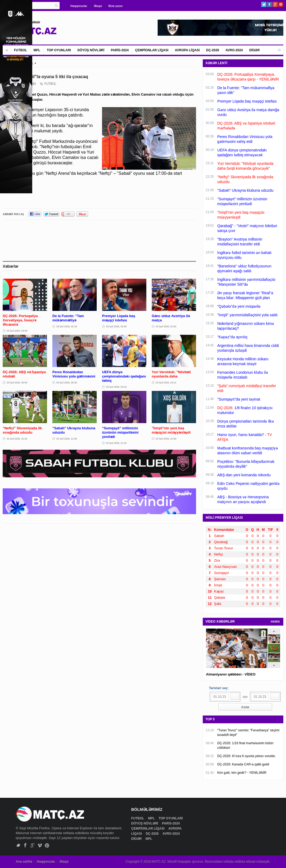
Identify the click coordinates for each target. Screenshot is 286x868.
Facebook (269, 4)
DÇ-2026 (213, 50)
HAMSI (275, 622)
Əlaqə (98, 6)
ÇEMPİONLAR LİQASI (152, 50)
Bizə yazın (116, 6)
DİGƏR (254, 50)
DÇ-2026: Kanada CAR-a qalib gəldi (243, 764)
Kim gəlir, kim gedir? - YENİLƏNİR (242, 773)
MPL (37, 50)
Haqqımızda (79, 6)
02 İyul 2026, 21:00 (166, 439)
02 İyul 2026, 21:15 (116, 443)
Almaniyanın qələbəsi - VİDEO (231, 674)
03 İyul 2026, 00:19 (116, 387)
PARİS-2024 (120, 50)
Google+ (275, 4)
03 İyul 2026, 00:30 (67, 383)
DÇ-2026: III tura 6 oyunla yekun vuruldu (246, 756)
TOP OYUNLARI (59, 50)
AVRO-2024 (234, 50)
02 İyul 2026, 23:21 (166, 383)
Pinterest (281, 4)
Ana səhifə (24, 862)
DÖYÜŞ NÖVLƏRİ (91, 50)
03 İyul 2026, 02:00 (116, 326)
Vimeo (40, 845)
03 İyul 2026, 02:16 (67, 326)
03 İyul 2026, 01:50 (166, 326)
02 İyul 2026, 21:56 (67, 439)
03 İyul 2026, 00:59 (17, 383)
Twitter (264, 4)
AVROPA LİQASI (187, 50)
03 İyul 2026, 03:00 (17, 331)
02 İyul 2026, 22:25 (17, 439)
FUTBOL (21, 50)
